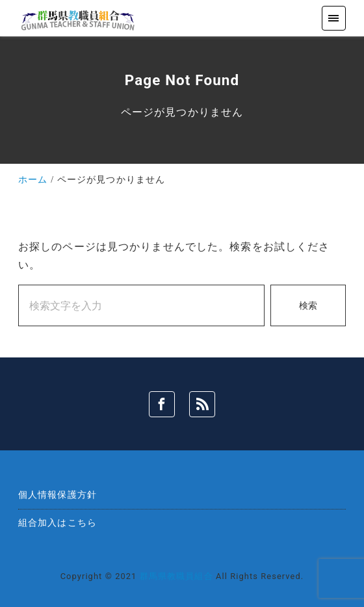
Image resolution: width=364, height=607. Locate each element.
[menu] (334, 18)
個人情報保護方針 (58, 495)
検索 (308, 306)
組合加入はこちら (58, 523)
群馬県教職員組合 (176, 576)
